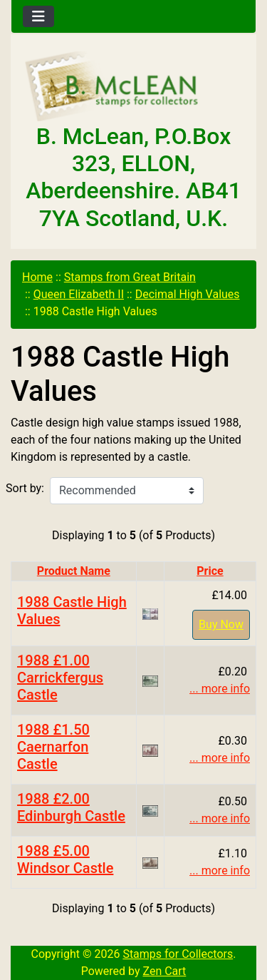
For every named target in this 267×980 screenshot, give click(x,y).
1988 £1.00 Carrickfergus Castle (60, 678)
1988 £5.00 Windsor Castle (65, 859)
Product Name (74, 571)
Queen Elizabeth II (79, 294)
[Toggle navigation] (38, 16)
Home (37, 277)
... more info (220, 689)
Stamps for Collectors (178, 954)
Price (210, 571)
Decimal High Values (188, 294)
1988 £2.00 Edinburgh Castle (71, 807)
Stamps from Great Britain (130, 277)
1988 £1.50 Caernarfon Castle (53, 747)
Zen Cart (164, 971)
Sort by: (25, 488)
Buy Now (221, 624)
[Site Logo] (133, 87)
